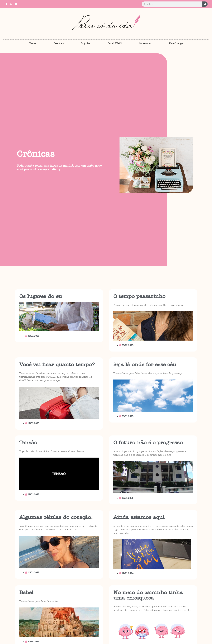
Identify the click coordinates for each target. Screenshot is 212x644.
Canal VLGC (115, 43)
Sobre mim (145, 43)
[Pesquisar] (205, 4)
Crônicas (59, 43)
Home (33, 43)
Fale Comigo (176, 43)
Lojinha (86, 43)
